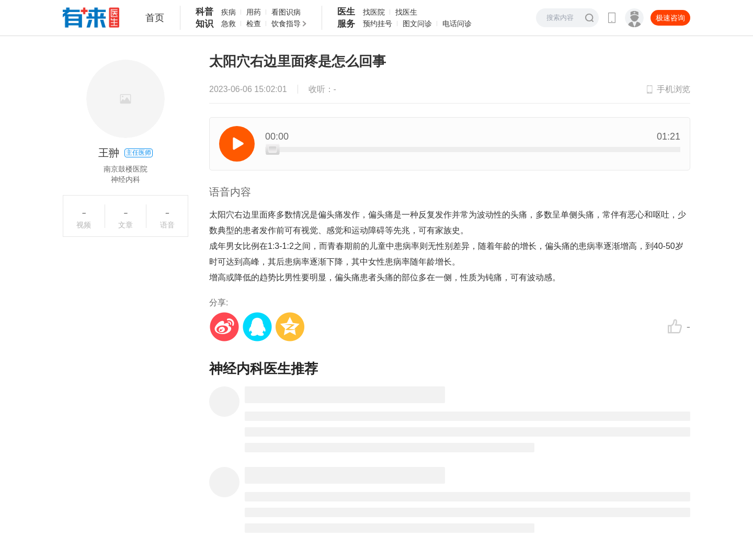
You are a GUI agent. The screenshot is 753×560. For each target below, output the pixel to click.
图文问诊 (417, 24)
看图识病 (286, 12)
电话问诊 (457, 24)
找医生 (406, 12)
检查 (254, 24)
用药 (254, 12)
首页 (155, 18)
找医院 (374, 12)
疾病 (229, 12)
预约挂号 (378, 24)
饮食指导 (286, 24)
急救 (229, 24)
